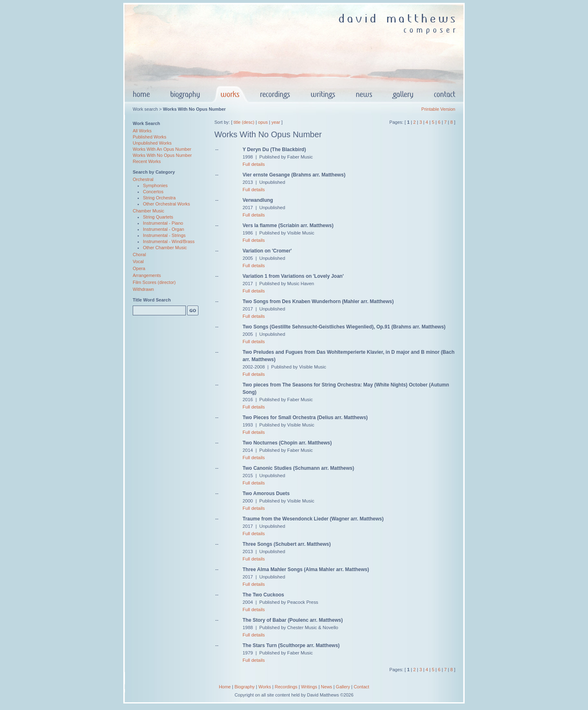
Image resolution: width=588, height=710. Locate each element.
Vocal (138, 261)
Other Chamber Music (165, 248)
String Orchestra (159, 198)
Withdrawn (143, 289)
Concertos (153, 192)
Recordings (286, 687)
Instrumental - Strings (164, 235)
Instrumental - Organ (164, 229)
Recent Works (147, 161)
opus (263, 122)
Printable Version (438, 109)
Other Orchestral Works (166, 204)
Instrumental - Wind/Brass (169, 241)
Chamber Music (148, 211)
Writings (309, 687)
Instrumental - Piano (163, 223)
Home (225, 687)
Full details (254, 164)
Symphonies (155, 185)
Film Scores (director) (154, 282)
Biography (245, 687)
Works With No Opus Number (162, 155)
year (276, 122)
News (327, 687)
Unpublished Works (152, 143)
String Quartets (158, 217)
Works (265, 687)
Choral (139, 255)
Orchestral (143, 179)
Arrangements (147, 275)
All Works (142, 131)
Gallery (343, 687)
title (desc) (244, 122)
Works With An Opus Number (162, 149)
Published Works (149, 137)
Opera (139, 268)
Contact (361, 687)
